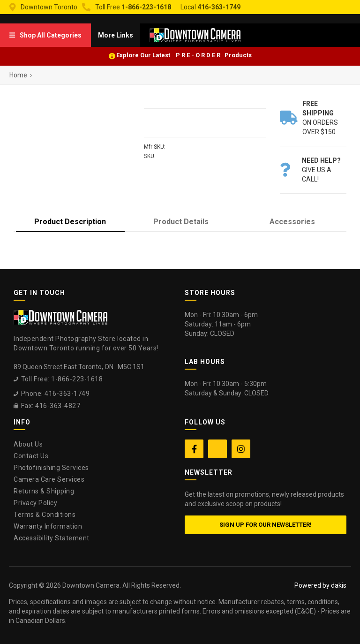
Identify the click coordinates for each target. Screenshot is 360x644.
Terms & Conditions (45, 515)
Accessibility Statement (52, 538)
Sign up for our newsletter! (266, 525)
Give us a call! (321, 170)
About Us (28, 444)
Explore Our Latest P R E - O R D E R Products (184, 55)
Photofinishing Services (51, 468)
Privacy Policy (35, 503)
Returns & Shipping (44, 491)
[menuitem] (45, 35)
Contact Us (31, 456)
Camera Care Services (49, 479)
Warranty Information (48, 526)
